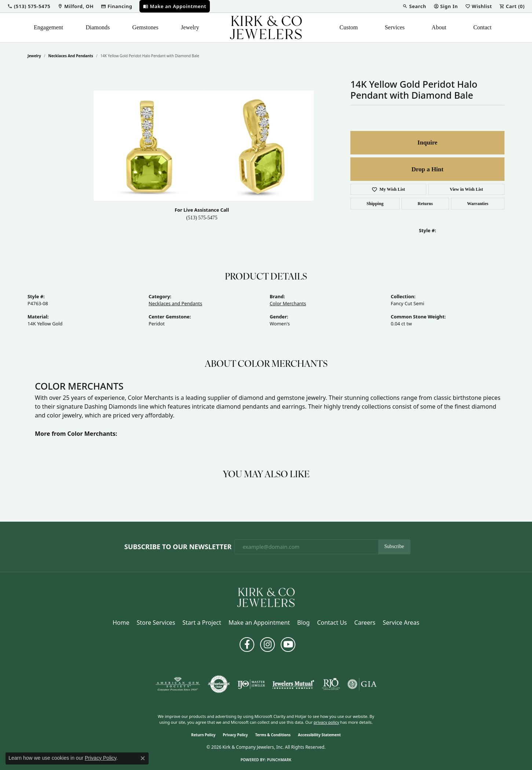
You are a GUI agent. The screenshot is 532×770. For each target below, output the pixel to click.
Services (395, 27)
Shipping (375, 204)
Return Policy (203, 735)
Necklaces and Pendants (71, 56)
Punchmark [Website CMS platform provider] (279, 760)
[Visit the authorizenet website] (219, 684)
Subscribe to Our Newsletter (178, 547)
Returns (425, 204)
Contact (482, 27)
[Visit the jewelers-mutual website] (293, 684)
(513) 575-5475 (202, 218)
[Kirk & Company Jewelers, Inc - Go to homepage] (266, 597)
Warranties (478, 204)
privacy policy (327, 722)
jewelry (34, 56)
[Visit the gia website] (362, 684)
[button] (29, 6)
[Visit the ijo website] (251, 684)
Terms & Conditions (273, 735)
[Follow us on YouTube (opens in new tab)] (288, 645)
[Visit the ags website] (178, 684)
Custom (349, 27)
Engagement (48, 27)
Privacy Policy (235, 735)
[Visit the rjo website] (331, 684)
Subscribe (394, 546)
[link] (76, 6)
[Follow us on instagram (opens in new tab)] (267, 645)
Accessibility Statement (319, 735)
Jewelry (190, 27)
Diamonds (98, 27)
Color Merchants (288, 303)
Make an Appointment (259, 623)
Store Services (156, 623)
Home (121, 623)
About (439, 27)
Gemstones (145, 27)
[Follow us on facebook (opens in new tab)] (247, 645)
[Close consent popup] (143, 758)
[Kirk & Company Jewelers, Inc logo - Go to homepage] (266, 28)
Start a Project (202, 623)
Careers (365, 623)
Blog (303, 623)
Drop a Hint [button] (427, 169)
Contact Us (332, 623)
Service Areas (401, 623)
